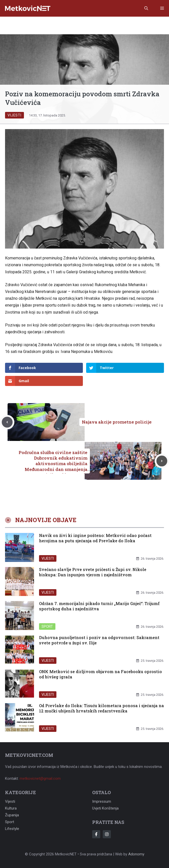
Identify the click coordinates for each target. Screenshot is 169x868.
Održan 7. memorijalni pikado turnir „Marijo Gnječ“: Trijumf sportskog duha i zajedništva (99, 606)
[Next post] (162, 461)
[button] (146, 8)
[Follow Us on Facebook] (96, 834)
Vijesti (14, 115)
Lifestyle (12, 829)
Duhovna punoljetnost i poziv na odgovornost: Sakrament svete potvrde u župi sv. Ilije (99, 640)
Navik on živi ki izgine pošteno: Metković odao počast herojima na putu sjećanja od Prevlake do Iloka (95, 538)
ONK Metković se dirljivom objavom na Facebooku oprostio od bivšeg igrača (100, 674)
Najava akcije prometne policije (117, 422)
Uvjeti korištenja (105, 808)
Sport (47, 626)
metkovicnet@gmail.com (40, 779)
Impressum (102, 801)
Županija (12, 815)
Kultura (11, 808)
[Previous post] (7, 422)
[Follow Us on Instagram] (107, 834)
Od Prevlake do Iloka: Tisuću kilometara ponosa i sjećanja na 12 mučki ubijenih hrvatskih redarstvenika (102, 708)
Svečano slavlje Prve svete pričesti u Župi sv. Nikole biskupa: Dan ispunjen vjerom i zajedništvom (93, 572)
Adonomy (136, 854)
